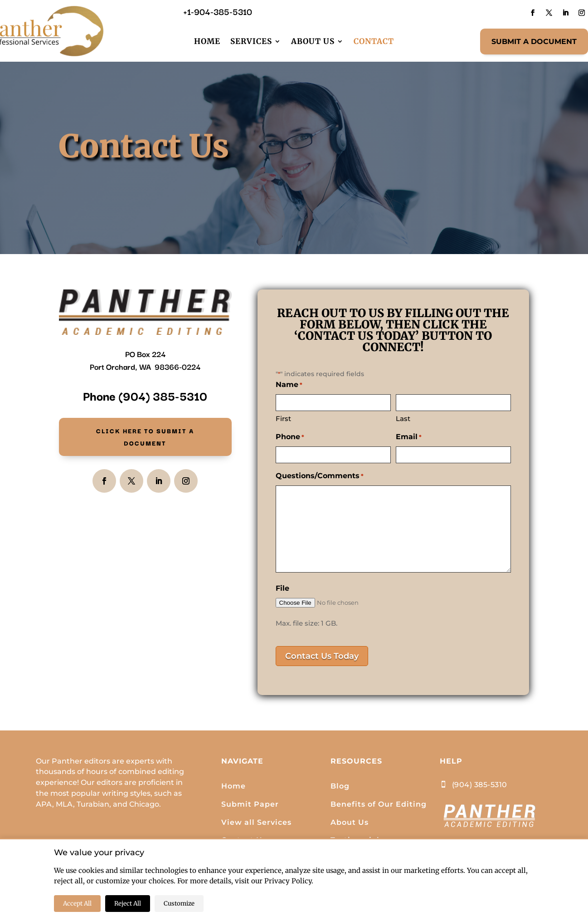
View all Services (256, 822)
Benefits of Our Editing (379, 804)
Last (403, 419)
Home (207, 41)
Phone (290, 437)
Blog (340, 786)
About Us (313, 41)
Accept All (77, 904)
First (283, 419)
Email (409, 437)
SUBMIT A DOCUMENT (534, 42)
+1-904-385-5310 (218, 11)
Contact (374, 41)
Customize (179, 904)
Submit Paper (250, 804)
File (282, 588)
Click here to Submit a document (145, 440)
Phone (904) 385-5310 (145, 395)
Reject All (128, 904)
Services (251, 41)
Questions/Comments (320, 476)
